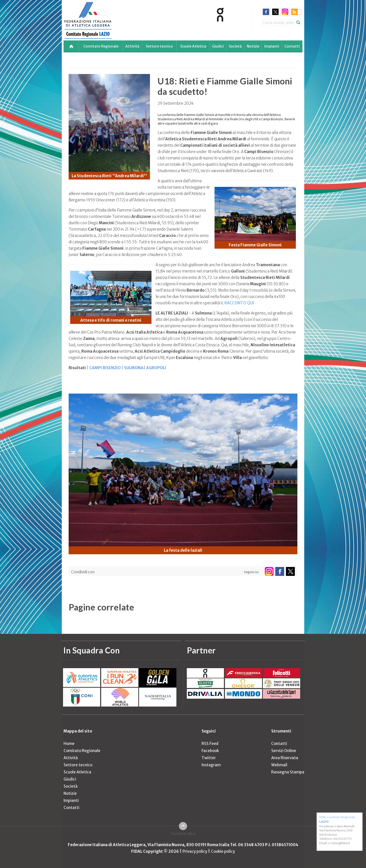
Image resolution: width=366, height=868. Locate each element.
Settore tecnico (159, 46)
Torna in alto (183, 834)
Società (235, 46)
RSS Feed (210, 744)
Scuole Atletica (193, 46)
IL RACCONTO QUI (237, 303)
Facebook (210, 751)
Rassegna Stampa (288, 772)
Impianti (272, 46)
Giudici (218, 46)
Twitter (209, 758)
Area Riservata (285, 758)
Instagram (211, 765)
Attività (132, 46)
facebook (266, 12)
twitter (275, 12)
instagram (285, 12)
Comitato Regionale (101, 46)
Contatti (292, 46)
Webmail (279, 765)
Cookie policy (223, 851)
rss (294, 12)
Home (69, 744)
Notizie (253, 46)
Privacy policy (195, 851)
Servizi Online (284, 751)
